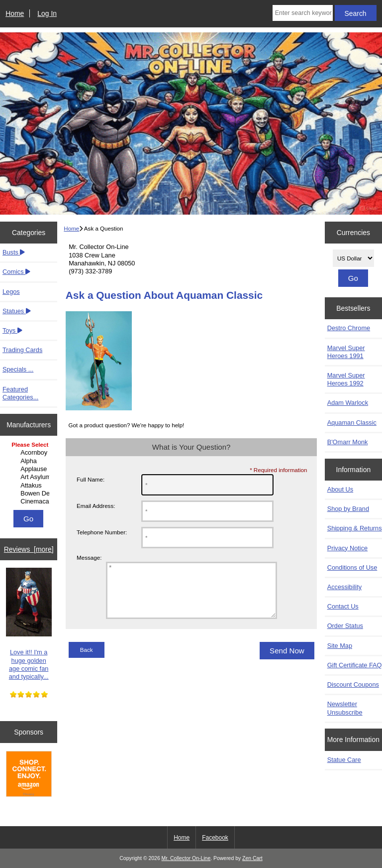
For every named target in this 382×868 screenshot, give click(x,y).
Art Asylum (30, 477)
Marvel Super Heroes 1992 (346, 379)
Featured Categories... (20, 393)
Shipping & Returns (355, 528)
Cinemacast (30, 501)
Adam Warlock (348, 403)
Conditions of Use (352, 567)
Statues (17, 311)
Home (15, 13)
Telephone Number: (102, 532)
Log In (47, 13)
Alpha (30, 461)
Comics (16, 272)
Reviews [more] (29, 549)
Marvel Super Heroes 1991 (346, 352)
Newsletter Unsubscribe (345, 708)
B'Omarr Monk (348, 442)
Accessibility (344, 587)
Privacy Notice (347, 548)
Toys (12, 330)
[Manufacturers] (29, 474)
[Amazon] (29, 775)
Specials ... (18, 369)
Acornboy (30, 453)
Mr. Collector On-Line (186, 858)
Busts (14, 252)
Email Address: (96, 506)
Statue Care (344, 760)
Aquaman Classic (352, 423)
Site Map (340, 646)
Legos (11, 292)
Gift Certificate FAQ (355, 665)
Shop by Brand (348, 509)
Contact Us (343, 606)
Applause (30, 469)
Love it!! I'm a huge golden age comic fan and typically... (29, 624)
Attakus (30, 486)
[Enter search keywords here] (303, 13)
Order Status (345, 626)
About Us (340, 489)
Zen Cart (252, 858)
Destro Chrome (349, 328)
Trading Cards (22, 350)
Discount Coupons (353, 684)
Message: (89, 558)
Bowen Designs (30, 494)
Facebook (215, 838)
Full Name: (91, 479)
